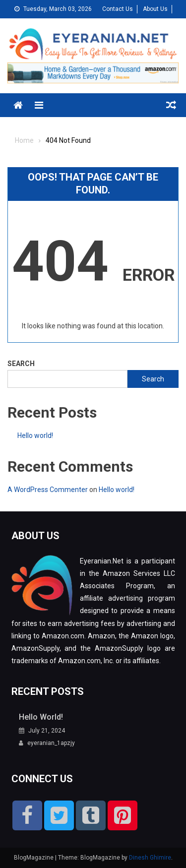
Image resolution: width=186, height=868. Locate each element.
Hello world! (35, 435)
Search (21, 364)
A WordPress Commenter (48, 490)
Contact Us (118, 9)
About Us (155, 9)
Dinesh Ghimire (150, 858)
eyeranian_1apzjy (51, 743)
